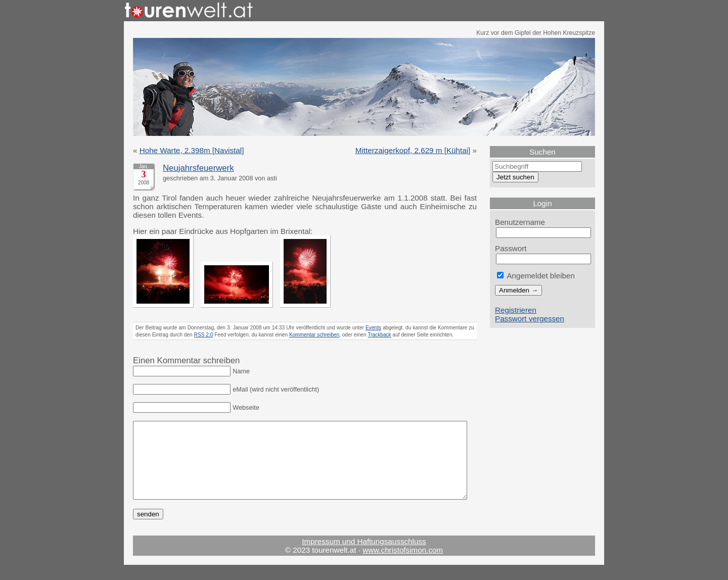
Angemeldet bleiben (536, 276)
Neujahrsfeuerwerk (198, 168)
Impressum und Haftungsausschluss (364, 557)
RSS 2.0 (204, 335)
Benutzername (520, 222)
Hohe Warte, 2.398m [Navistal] (192, 150)
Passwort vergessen (530, 319)
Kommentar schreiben (314, 335)
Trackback (379, 335)
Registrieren (516, 310)
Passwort (511, 248)
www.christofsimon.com (403, 565)
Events (373, 328)
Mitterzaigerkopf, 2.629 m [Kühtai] (413, 150)
